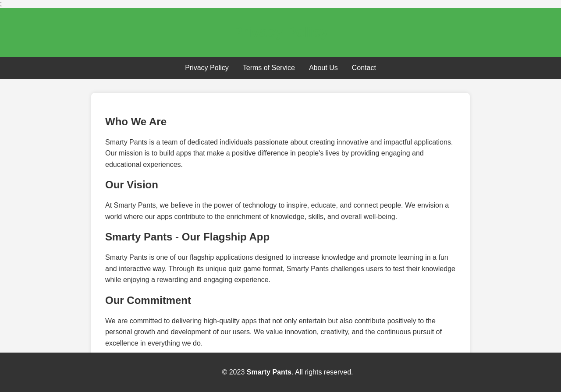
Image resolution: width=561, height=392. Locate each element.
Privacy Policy (207, 68)
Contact (364, 68)
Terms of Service (269, 68)
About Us (323, 68)
